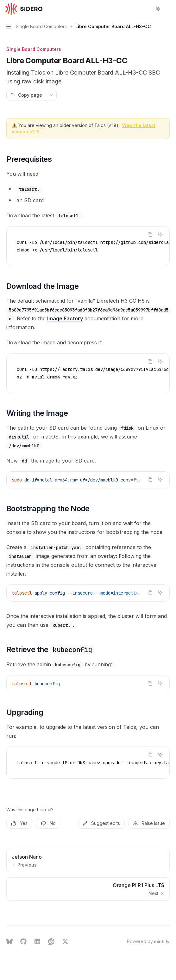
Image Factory (65, 318)
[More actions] (168, 9)
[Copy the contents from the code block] (150, 234)
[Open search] (146, 9)
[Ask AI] (160, 234)
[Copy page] (26, 95)
